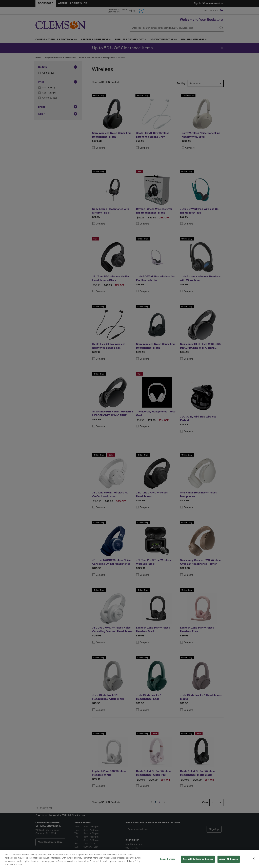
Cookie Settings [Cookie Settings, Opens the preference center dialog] (168, 859)
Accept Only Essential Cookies (198, 859)
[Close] (254, 858)
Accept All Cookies (228, 859)
